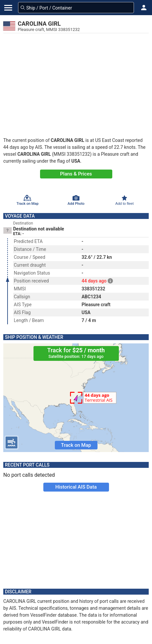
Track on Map (76, 445)
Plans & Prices (76, 174)
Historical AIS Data (76, 487)
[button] (144, 8)
